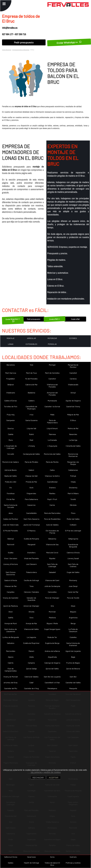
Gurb (31, 488)
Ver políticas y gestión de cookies (46, 772)
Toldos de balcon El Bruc (52, 864)
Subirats (73, 857)
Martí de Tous (31, 373)
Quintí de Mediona (11, 606)
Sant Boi (73, 677)
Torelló (73, 499)
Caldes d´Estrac (11, 401)
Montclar (52, 612)
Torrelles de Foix (11, 406)
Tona (31, 586)
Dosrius (11, 428)
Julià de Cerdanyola (52, 586)
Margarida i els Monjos (73, 463)
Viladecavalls (73, 385)
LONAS (11, 344)
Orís (52, 606)
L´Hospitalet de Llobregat (11, 447)
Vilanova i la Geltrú (52, 476)
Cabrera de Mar (31, 385)
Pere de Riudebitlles (52, 519)
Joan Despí (73, 586)
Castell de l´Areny (73, 406)
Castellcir (52, 379)
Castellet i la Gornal (52, 406)
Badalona (31, 393)
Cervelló (11, 454)
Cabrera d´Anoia (73, 553)
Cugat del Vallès (73, 572)
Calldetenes (73, 470)
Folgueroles (31, 493)
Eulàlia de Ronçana (31, 539)
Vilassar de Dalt (31, 476)
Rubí (31, 440)
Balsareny (52, 539)
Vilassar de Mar (11, 586)
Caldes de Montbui (11, 519)
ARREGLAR (31, 338)
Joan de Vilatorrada (11, 525)
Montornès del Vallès (52, 454)
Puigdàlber (11, 379)
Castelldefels (31, 513)
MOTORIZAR (52, 338)
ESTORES (73, 338)
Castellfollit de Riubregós (31, 408)
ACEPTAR (54, 778)
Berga (73, 623)
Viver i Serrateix (11, 558)
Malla (52, 415)
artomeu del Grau (11, 683)
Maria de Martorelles (52, 513)
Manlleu (52, 493)
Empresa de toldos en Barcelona (21, 50)
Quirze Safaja (31, 669)
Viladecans (11, 393)
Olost (11, 612)
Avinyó (73, 393)
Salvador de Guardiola (31, 599)
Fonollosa (11, 493)
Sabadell (52, 572)
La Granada (52, 440)
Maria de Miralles (31, 462)
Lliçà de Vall (31, 428)
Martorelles (11, 651)
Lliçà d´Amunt (52, 428)
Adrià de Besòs (11, 470)
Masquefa (73, 688)
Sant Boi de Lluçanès (52, 677)
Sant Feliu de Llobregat (52, 565)
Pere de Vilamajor (52, 598)
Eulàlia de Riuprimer (31, 643)
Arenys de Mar (31, 623)
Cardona (73, 379)
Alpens (11, 657)
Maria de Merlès (52, 462)
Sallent (31, 470)
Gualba (11, 553)
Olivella (31, 612)
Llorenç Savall (73, 558)
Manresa (52, 434)
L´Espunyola (52, 446)
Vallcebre (11, 643)
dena (11, 513)
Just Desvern (31, 564)
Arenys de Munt (11, 623)
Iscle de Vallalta (52, 525)
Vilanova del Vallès (31, 629)
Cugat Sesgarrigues (52, 629)
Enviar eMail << (54, 319)
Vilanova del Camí (52, 580)
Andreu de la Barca (52, 651)
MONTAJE (11, 338)
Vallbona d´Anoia (11, 857)
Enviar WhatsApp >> (69, 42)
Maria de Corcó (52, 553)
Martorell (11, 544)
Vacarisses (31, 857)
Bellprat (11, 385)
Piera (73, 513)
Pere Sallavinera (31, 499)
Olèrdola (73, 505)
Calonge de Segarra (52, 663)
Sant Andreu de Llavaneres (11, 630)
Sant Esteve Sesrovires (11, 573)
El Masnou (31, 531)
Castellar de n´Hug (31, 688)
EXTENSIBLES (31, 344)
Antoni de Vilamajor (31, 606)
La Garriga (73, 440)
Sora (31, 618)
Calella (11, 434)
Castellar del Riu (11, 688)
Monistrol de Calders (11, 462)
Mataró (31, 651)
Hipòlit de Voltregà (31, 863)
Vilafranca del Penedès (52, 386)
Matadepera (52, 688)
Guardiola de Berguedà (73, 546)
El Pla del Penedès (11, 531)
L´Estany (31, 446)
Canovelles (52, 592)
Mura (11, 440)
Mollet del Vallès (73, 519)
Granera (52, 488)
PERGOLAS (52, 344)
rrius (31, 415)
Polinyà (73, 476)
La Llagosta (31, 637)
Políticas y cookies (73, 863)
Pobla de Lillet (11, 482)
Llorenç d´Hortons (11, 564)
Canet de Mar (73, 592)
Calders (31, 401)
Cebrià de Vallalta (31, 677)
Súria (52, 857)
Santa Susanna (31, 420)
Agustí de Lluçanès (73, 651)
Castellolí (73, 373)
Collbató (73, 525)
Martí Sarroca (11, 373)
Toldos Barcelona (7, 50)
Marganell (31, 544)
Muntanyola (52, 401)
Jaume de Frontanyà (31, 525)
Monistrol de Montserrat (73, 455)
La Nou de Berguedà (11, 637)
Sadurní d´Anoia (11, 580)
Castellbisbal (52, 482)
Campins (31, 663)
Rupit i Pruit (52, 499)
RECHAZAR (38, 778)
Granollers (31, 553)
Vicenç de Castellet (11, 598)
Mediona (52, 618)
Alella (31, 657)
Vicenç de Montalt (11, 677)
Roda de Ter (52, 637)
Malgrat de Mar (73, 415)
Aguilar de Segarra (73, 401)
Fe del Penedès (31, 379)
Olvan (73, 606)
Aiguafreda (52, 657)
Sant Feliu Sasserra (31, 519)
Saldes (11, 863)
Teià (31, 365)
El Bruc (73, 420)
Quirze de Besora (73, 669)
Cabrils (11, 663)
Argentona (73, 618)
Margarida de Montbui (73, 366)
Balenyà (11, 539)
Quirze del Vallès (52, 669)
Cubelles (73, 637)
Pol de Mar (11, 499)
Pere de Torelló (73, 598)
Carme (52, 505)
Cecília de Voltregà (31, 580)
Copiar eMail (75, 319)
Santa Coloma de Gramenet (73, 644)
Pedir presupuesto (24, 42)
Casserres (31, 505)
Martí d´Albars (73, 493)
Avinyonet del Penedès (52, 394)
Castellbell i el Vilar (52, 683)
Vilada (73, 482)
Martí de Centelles (52, 373)
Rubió (31, 434)
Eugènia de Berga (52, 643)
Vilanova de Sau (52, 544)
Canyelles (11, 592)
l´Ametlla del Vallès (73, 446)
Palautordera (31, 572)
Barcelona (11, 365)
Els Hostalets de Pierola (52, 532)
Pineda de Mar (31, 482)
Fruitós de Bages (73, 663)
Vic (11, 488)
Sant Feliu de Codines (73, 565)
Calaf (31, 683)
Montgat (52, 365)
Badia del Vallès (11, 476)
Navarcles (73, 434)
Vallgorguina (73, 539)
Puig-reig (11, 415)
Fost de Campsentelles (11, 670)
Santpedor (11, 420)
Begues (73, 612)
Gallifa (11, 618)
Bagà (73, 657)
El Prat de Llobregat (73, 531)
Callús (52, 470)
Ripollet (52, 558)
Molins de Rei (73, 428)
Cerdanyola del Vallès (31, 454)
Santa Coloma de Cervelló (11, 506)
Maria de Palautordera (52, 421)
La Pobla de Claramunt (73, 630)
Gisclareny (73, 488)
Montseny (73, 580)
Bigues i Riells (52, 623)
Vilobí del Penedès (31, 558)
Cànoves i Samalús (31, 592)
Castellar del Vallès (73, 683)
